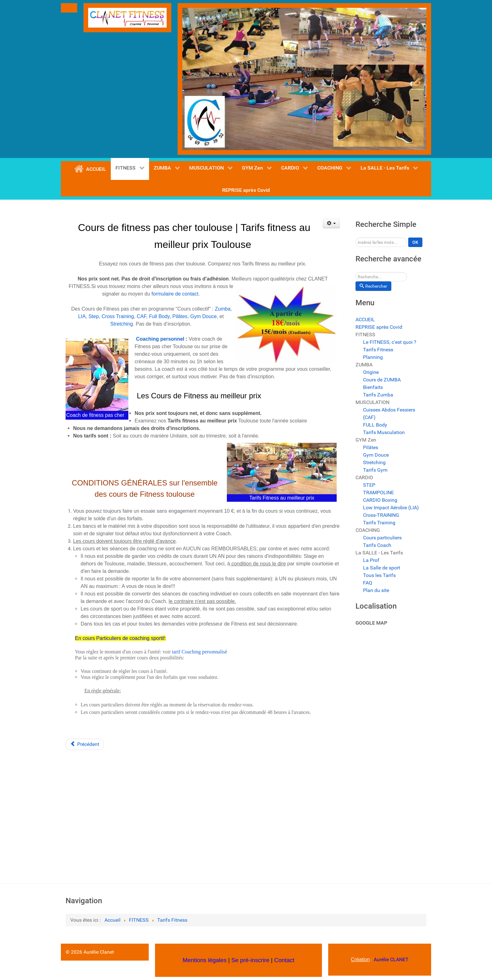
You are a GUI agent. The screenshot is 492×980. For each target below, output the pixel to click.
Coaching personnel (160, 339)
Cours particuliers (382, 538)
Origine (371, 372)
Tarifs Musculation (384, 432)
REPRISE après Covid (379, 327)
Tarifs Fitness (378, 350)
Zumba (223, 309)
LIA (82, 316)
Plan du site (376, 590)
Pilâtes (180, 316)
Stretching (122, 324)
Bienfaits (373, 387)
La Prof (371, 560)
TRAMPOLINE (378, 493)
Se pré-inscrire (250, 960)
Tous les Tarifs (379, 575)
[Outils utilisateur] (332, 223)
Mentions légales (205, 960)
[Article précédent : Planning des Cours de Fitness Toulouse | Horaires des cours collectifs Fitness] (85, 744)
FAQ (368, 583)
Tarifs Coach (377, 545)
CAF (142, 316)
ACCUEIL (365, 320)
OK (415, 242)
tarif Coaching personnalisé (200, 652)
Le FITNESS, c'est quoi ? (390, 342)
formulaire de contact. (176, 294)
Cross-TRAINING (381, 515)
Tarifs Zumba (378, 395)
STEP (369, 485)
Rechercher (356, 238)
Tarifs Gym (375, 470)
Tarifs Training (379, 523)
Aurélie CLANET (391, 959)
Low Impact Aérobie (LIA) (391, 508)
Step (94, 316)
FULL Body (375, 425)
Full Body (159, 316)
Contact (284, 960)
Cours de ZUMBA (382, 380)
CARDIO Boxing (380, 500)
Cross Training (118, 316)
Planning (373, 357)
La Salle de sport (382, 568)
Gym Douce (203, 316)
